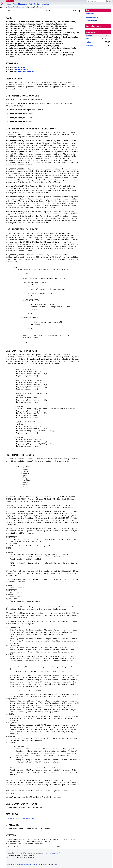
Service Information (42, 4)
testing (89, 42)
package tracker (92, 17)
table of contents (94, 26)
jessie (88, 39)
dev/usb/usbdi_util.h (24, 72)
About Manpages (20, 4)
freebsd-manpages (19, 7)
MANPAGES (10, 1)
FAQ (30, 4)
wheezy (10, 7)
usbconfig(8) (28, 818)
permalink (90, 14)
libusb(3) (10, 818)
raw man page (92, 20)
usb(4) (18, 818)
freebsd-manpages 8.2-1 (52, 853)
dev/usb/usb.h (21, 67)
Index (9, 4)
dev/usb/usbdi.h (22, 70)
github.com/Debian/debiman (28, 864)
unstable (89, 45)
